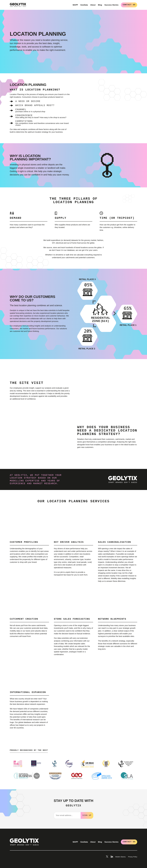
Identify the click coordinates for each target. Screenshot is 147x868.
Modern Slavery (121, 857)
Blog (100, 5)
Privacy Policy (133, 857)
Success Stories (111, 5)
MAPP (75, 5)
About (93, 5)
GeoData (84, 5)
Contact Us (129, 5)
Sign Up (87, 815)
